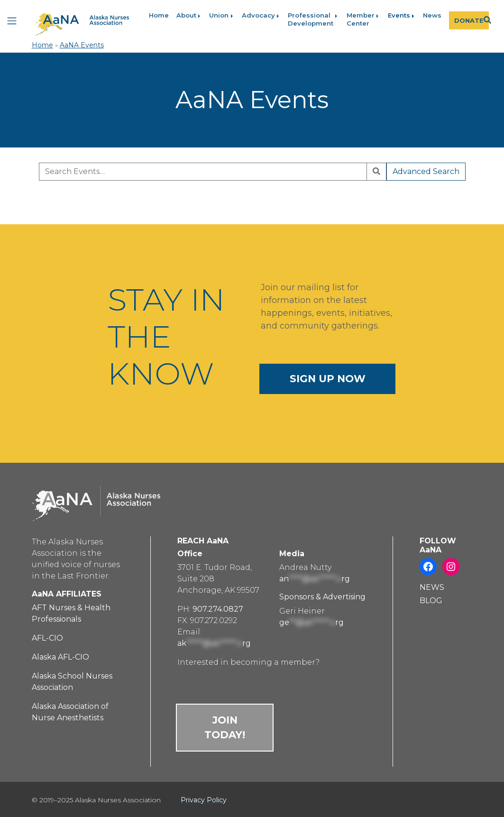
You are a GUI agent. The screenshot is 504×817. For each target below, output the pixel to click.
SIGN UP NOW (328, 378)
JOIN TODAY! (225, 727)
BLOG (431, 601)
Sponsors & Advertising (322, 597)
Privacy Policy (204, 800)
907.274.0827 (218, 609)
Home (42, 45)
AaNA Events (82, 45)
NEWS (432, 587)
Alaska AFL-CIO (60, 657)
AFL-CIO (47, 638)
